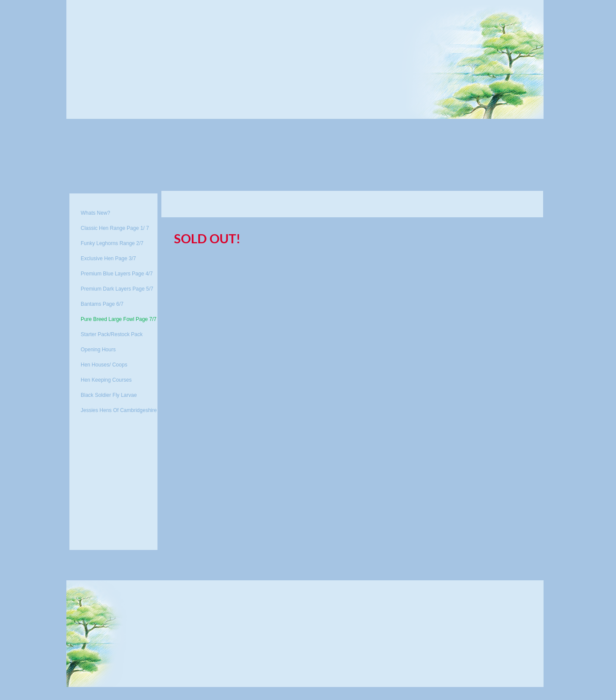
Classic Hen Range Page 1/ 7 (115, 228)
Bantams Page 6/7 (102, 304)
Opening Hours (98, 350)
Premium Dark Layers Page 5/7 (117, 289)
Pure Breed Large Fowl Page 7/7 (119, 319)
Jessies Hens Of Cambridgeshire (119, 410)
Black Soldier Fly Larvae (109, 395)
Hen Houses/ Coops (104, 365)
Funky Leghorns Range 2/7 (112, 243)
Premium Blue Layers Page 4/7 (117, 274)
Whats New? (95, 213)
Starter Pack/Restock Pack (112, 334)
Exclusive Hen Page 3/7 (108, 258)
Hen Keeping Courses (106, 380)
